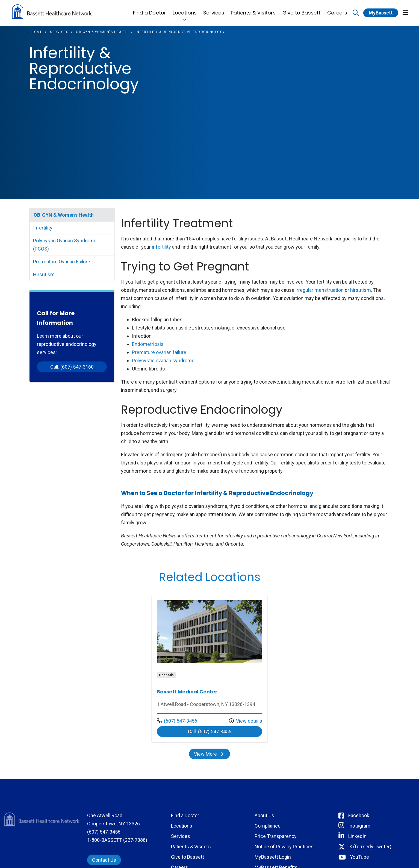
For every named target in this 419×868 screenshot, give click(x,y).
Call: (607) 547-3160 (72, 367)
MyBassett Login (273, 857)
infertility (161, 247)
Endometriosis (148, 344)
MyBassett (381, 13)
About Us (264, 815)
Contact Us (104, 860)
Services (214, 10)
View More (209, 754)
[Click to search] (356, 13)
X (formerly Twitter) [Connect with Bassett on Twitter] (370, 847)
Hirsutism (44, 274)
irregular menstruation (320, 290)
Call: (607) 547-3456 (210, 732)
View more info (209, 669)
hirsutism (361, 290)
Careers (337, 10)
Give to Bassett (302, 10)
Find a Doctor (150, 10)
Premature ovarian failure (159, 352)
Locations (185, 10)
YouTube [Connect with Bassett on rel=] (359, 857)
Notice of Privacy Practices (284, 847)
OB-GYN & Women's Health (64, 215)
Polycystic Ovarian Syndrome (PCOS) (65, 245)
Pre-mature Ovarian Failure (62, 262)
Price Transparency (276, 836)
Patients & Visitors (253, 10)
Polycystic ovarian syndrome (163, 361)
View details (246, 721)
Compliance (268, 826)
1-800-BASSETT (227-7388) (117, 840)
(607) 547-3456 (177, 721)
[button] (405, 13)
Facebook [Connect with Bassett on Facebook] (359, 815)
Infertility (43, 228)
